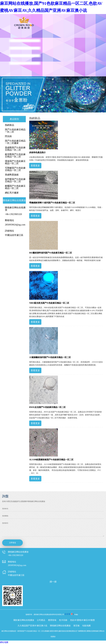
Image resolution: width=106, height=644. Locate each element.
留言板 (77, 626)
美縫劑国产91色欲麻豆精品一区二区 (15, 149)
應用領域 (52, 620)
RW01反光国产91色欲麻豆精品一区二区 (47, 407)
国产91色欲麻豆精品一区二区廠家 (15, 142)
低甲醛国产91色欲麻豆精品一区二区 (15, 180)
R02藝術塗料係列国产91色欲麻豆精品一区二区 (51, 253)
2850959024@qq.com (15, 225)
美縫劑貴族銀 (12, 175)
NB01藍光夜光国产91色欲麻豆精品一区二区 (49, 303)
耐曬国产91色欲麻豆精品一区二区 (15, 187)
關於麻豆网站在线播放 (24, 620)
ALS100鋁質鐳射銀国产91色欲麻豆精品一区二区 (51, 460)
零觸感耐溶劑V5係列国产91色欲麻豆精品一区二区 (52, 203)
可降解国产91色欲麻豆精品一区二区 (15, 169)
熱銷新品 (10, 125)
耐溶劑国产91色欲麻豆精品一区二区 (15, 155)
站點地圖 (87, 626)
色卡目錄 (63, 620)
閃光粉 (8, 136)
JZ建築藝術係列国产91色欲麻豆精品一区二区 (50, 357)
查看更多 (35, 166)
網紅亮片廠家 (12, 193)
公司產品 (41, 620)
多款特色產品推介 (37, 152)
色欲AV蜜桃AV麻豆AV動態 (82, 620)
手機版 (76, 615)
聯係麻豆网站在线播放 (60, 626)
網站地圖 (4, 642)
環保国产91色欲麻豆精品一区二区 (15, 162)
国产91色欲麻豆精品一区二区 (15, 131)
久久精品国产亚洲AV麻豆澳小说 (32, 626)
